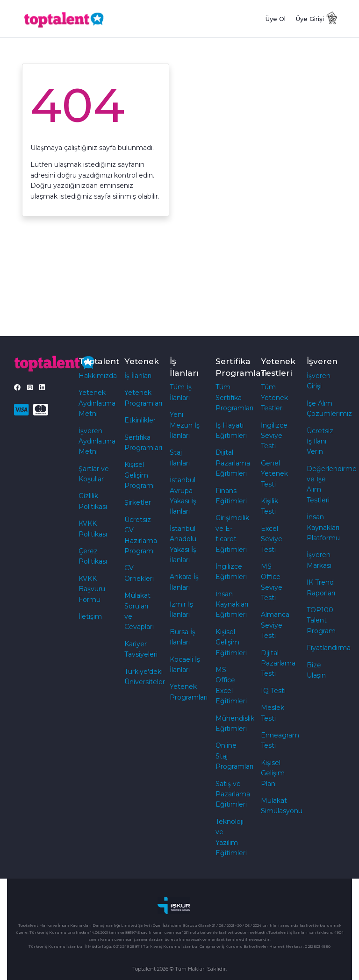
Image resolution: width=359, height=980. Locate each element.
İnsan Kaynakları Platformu (323, 527)
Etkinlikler (140, 420)
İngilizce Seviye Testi (274, 436)
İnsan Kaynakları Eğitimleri (232, 604)
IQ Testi (273, 691)
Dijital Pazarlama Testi (278, 663)
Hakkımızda (98, 376)
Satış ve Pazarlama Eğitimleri (233, 794)
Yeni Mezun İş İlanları (185, 425)
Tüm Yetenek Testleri (274, 397)
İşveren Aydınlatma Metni (97, 441)
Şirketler (138, 502)
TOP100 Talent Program (321, 620)
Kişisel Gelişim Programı (140, 475)
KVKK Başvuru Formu (92, 589)
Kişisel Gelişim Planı (273, 773)
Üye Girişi (310, 19)
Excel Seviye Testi (272, 539)
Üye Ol (276, 19)
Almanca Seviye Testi (275, 625)
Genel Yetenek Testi (274, 474)
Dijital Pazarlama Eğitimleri (233, 463)
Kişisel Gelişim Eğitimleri (231, 642)
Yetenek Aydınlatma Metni (97, 403)
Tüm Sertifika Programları (234, 397)
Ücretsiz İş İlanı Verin (320, 441)
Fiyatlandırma (329, 648)
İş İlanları (138, 376)
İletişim (90, 616)
